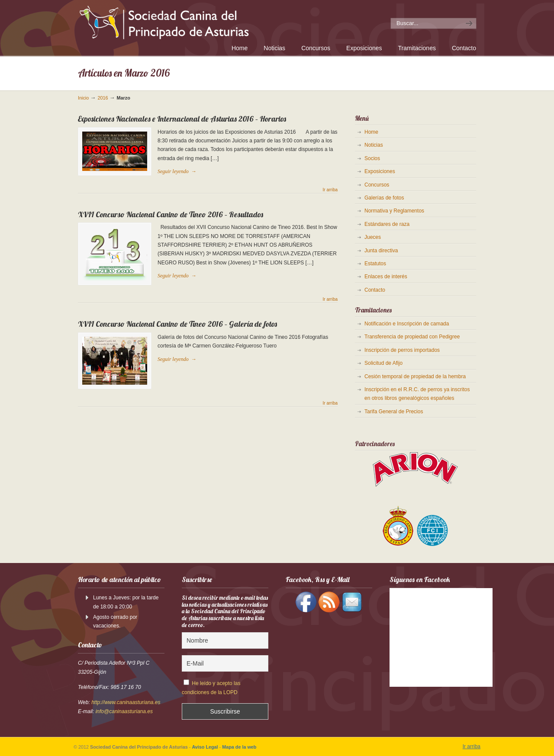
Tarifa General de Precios (394, 412)
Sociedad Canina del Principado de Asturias (198, 21)
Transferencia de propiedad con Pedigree (412, 337)
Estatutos (375, 264)
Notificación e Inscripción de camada (407, 324)
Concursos (377, 185)
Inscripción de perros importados (402, 350)
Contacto (375, 290)
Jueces (373, 237)
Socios (372, 158)
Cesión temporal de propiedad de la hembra (415, 376)
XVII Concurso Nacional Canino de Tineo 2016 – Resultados (171, 214)
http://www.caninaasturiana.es (126, 702)
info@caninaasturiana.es (124, 711)
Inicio (83, 98)
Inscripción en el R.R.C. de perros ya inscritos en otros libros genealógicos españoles (417, 394)
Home (371, 132)
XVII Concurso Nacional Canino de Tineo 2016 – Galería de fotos (177, 324)
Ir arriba (330, 190)
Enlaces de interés (386, 277)
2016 (103, 98)
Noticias (374, 145)
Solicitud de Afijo (383, 363)
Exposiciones (380, 171)
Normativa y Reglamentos (394, 211)
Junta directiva (381, 251)
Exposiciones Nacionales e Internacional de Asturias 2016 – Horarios (182, 119)
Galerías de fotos (384, 198)
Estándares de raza (387, 224)
